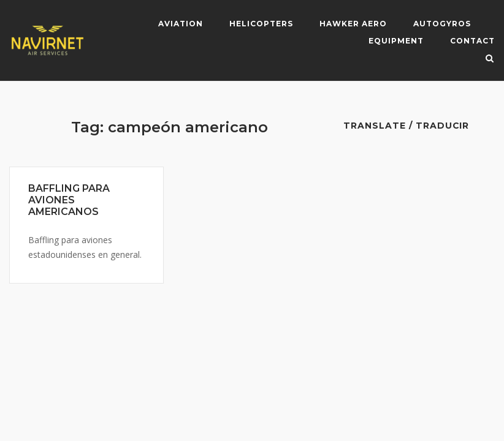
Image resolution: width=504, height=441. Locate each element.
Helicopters (261, 24)
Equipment (396, 41)
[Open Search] (490, 59)
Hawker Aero (353, 24)
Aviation (181, 24)
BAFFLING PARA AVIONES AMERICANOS (69, 200)
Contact (472, 41)
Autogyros (442, 24)
